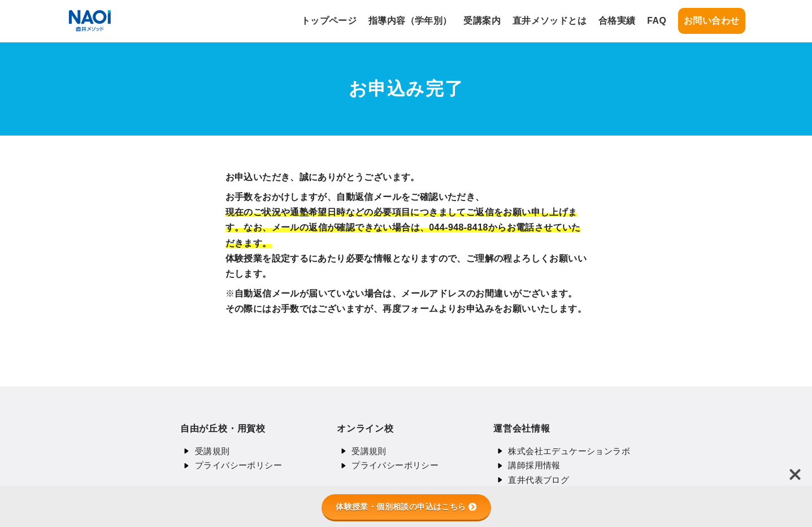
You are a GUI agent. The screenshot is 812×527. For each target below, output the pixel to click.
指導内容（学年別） (410, 21)
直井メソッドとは (550, 21)
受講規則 (212, 451)
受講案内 (482, 21)
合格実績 (617, 21)
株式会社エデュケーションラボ (569, 451)
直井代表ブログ (539, 480)
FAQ (657, 21)
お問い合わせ (711, 21)
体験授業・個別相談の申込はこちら (406, 507)
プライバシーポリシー (238, 465)
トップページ (329, 21)
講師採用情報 (534, 465)
